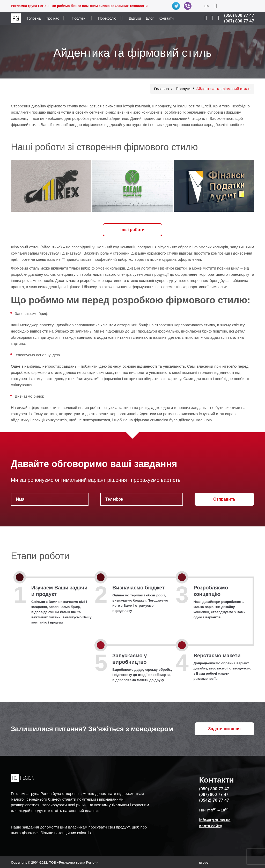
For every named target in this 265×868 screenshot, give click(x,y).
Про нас (52, 18)
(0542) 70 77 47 (214, 800)
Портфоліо (107, 18)
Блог (150, 18)
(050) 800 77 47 (239, 15)
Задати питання (224, 729)
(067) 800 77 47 (239, 21)
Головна (34, 18)
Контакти (166, 18)
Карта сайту (211, 826)
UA (206, 6)
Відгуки (135, 18)
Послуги (79, 18)
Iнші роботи (133, 230)
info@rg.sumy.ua (215, 820)
